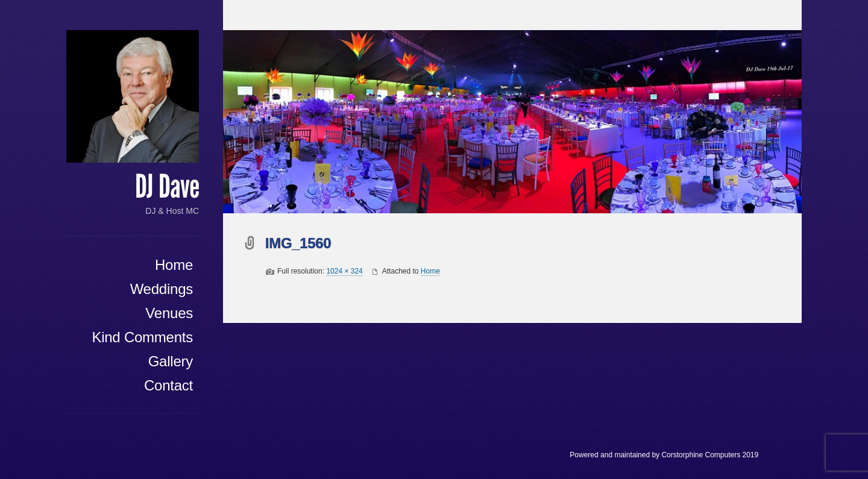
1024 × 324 (344, 271)
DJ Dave (167, 187)
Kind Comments (142, 337)
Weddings (162, 289)
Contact (168, 385)
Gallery (171, 361)
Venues (169, 313)
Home (174, 265)
